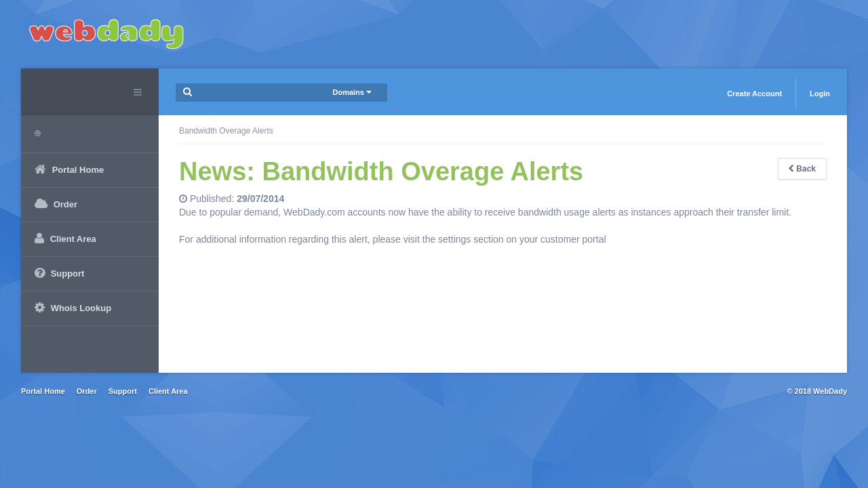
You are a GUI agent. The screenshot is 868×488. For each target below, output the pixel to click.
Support (123, 391)
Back (802, 169)
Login (820, 94)
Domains (352, 92)
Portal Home (43, 391)
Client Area (168, 391)
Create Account (754, 94)
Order (87, 391)
